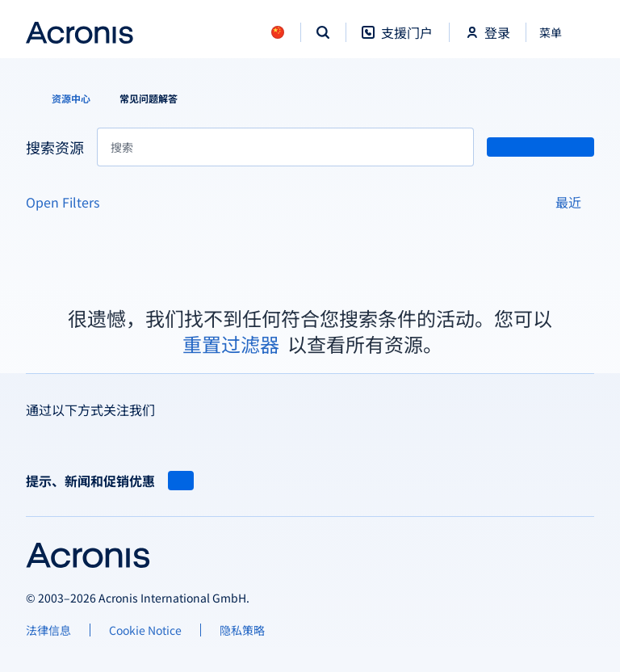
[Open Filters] (69, 202)
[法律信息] (48, 630)
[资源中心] (61, 99)
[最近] (575, 202)
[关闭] (560, 32)
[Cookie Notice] (145, 630)
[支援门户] (397, 41)
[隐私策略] (242, 630)
